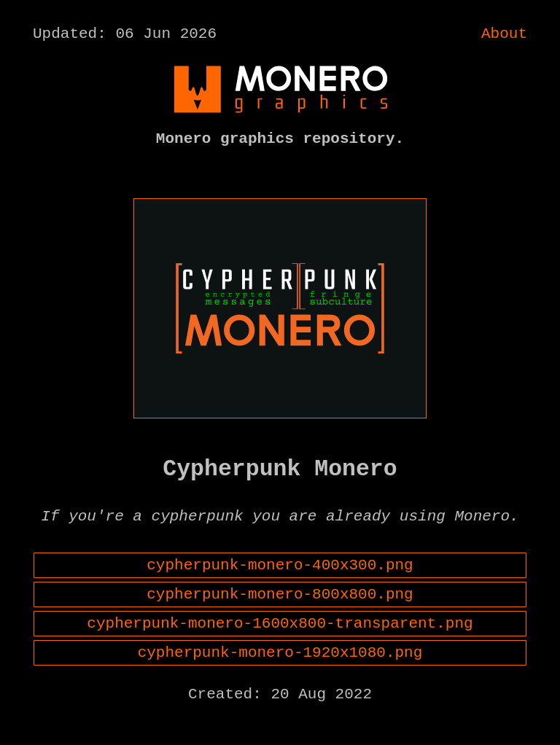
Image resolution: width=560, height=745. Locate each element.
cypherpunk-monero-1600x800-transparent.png (280, 653)
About (504, 36)
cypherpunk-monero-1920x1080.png (280, 686)
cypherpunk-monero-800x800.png (280, 620)
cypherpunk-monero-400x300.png (280, 588)
